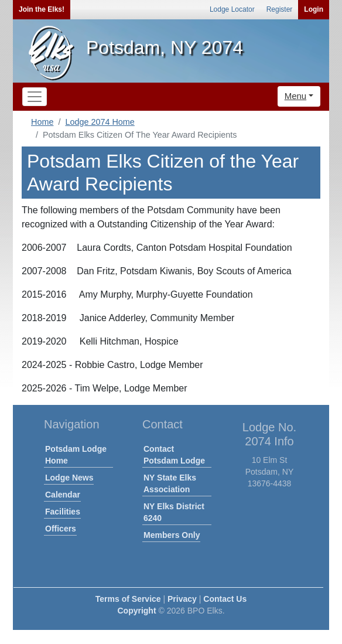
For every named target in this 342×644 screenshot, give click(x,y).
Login (314, 9)
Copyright (136, 611)
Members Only (172, 535)
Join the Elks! (42, 9)
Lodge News (69, 478)
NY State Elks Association (170, 483)
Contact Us (225, 599)
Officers (61, 529)
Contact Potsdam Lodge (174, 455)
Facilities (63, 512)
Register (280, 9)
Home (42, 122)
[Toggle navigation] (35, 97)
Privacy (182, 599)
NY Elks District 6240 (174, 512)
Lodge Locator (232, 9)
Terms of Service (128, 599)
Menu (296, 96)
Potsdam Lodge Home (76, 455)
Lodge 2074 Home (100, 122)
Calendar (63, 495)
